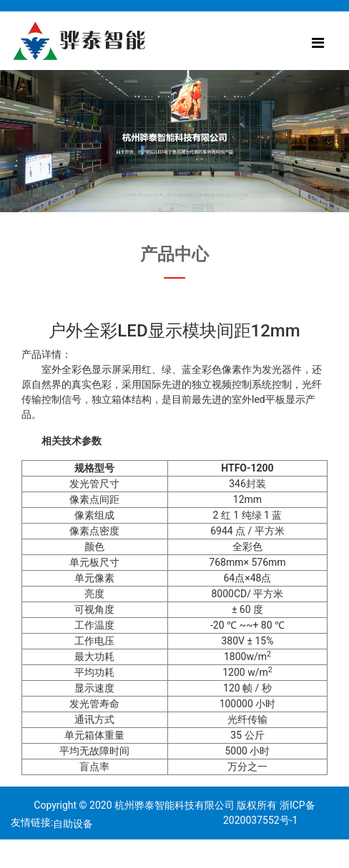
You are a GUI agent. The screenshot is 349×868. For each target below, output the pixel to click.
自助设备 (73, 824)
